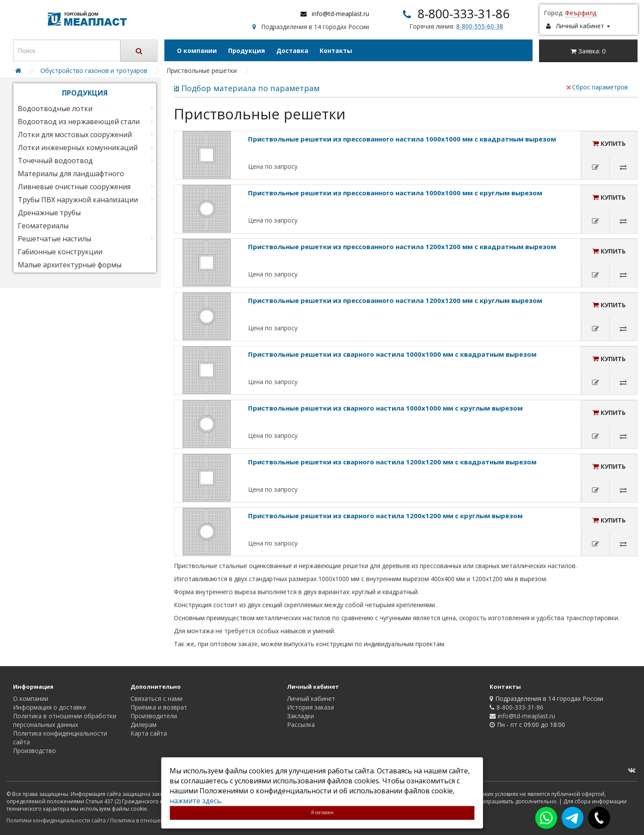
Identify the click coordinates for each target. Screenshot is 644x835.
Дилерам (144, 725)
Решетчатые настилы (54, 239)
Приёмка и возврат (159, 707)
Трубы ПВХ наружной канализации (78, 200)
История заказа (311, 707)
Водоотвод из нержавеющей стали (79, 122)
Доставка (292, 51)
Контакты (336, 51)
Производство (34, 751)
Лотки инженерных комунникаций (78, 148)
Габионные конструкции (60, 252)
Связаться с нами (157, 699)
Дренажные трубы (49, 213)
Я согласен (322, 812)
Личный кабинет (311, 699)
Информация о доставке (50, 707)
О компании (197, 51)
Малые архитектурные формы (70, 265)
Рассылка (301, 725)
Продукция (247, 51)
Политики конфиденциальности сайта (56, 820)
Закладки (301, 716)
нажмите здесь (195, 801)
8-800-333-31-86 (464, 13)
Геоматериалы (43, 226)
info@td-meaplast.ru (340, 14)
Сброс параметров (597, 87)
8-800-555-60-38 (480, 26)
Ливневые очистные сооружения (74, 187)
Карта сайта (149, 733)
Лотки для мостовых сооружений (75, 135)
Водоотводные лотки (55, 108)
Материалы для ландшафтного (71, 174)
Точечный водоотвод (55, 161)
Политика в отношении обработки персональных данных (65, 720)
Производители (154, 716)
